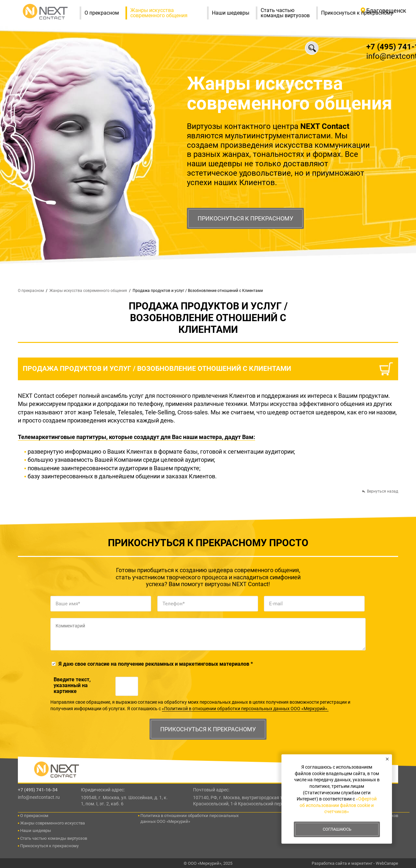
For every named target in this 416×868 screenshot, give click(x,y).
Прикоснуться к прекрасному (245, 218)
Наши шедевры (234, 13)
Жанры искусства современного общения (168, 13)
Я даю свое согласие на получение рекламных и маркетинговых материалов (156, 664)
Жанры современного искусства (52, 823)
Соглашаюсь (337, 829)
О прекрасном (105, 13)
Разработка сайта (329, 863)
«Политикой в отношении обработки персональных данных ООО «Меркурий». (245, 709)
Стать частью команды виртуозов (288, 13)
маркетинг (362, 863)
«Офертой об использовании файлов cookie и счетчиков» (338, 805)
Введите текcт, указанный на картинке (72, 685)
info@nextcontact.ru (39, 797)
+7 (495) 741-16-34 (38, 790)
